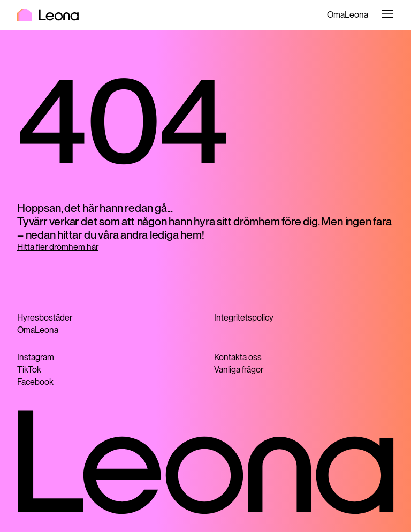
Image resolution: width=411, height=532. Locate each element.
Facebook (35, 382)
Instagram (36, 357)
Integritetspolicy (244, 318)
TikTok (29, 370)
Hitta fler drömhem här (58, 247)
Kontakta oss (238, 357)
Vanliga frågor (239, 370)
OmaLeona (348, 15)
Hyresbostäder (45, 318)
